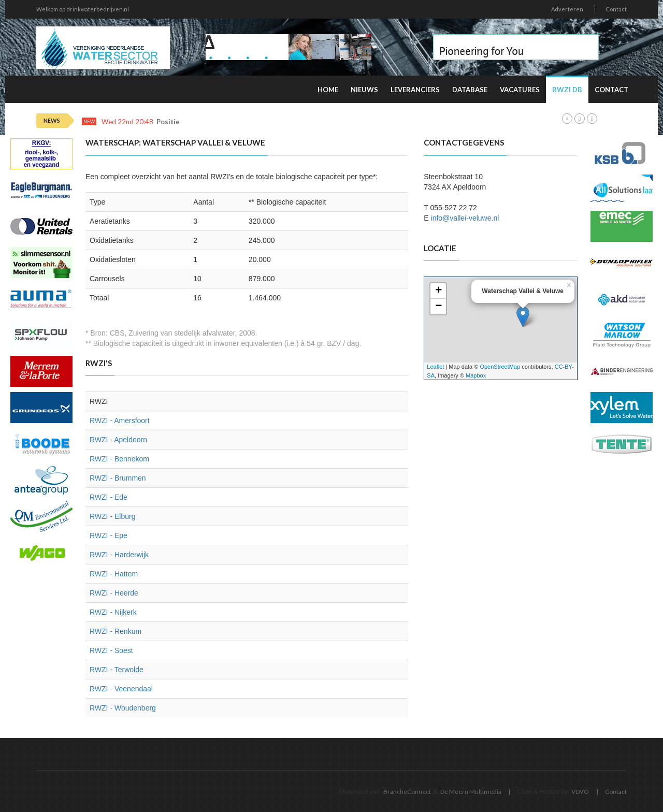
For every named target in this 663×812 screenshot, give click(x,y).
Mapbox (476, 375)
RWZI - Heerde (114, 593)
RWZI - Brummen (118, 478)
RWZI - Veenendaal (121, 689)
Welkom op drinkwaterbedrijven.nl (83, 9)
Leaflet (435, 367)
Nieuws (364, 90)
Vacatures (520, 90)
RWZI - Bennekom (119, 459)
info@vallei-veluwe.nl (465, 218)
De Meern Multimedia (471, 792)
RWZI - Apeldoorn (118, 440)
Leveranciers (415, 90)
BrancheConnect (407, 792)
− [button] (438, 307)
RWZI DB (567, 90)
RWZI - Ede (109, 497)
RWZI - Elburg (112, 516)
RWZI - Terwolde (117, 670)
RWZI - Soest (111, 650)
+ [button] (438, 291)
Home (328, 90)
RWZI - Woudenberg (123, 708)
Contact (616, 9)
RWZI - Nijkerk (113, 612)
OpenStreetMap (500, 367)
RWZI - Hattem (114, 574)
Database (470, 90)
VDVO (580, 792)
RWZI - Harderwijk (119, 555)
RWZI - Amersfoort (120, 421)
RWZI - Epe (109, 535)
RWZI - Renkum (116, 631)
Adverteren (567, 9)
